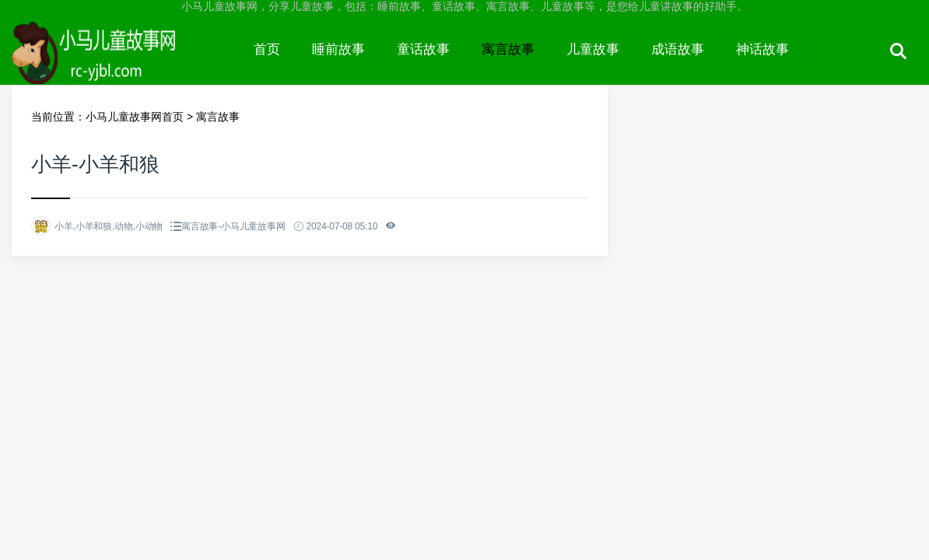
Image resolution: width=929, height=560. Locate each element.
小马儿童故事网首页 (135, 117)
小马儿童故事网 (125, 64)
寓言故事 (508, 49)
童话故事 (423, 49)
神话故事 (762, 49)
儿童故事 (593, 49)
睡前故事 (338, 49)
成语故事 (678, 49)
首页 (267, 49)
